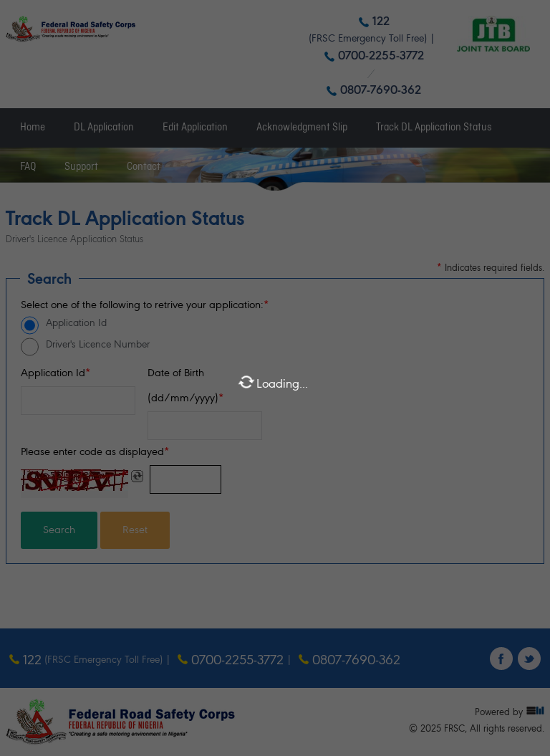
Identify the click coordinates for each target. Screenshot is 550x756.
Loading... (273, 382)
